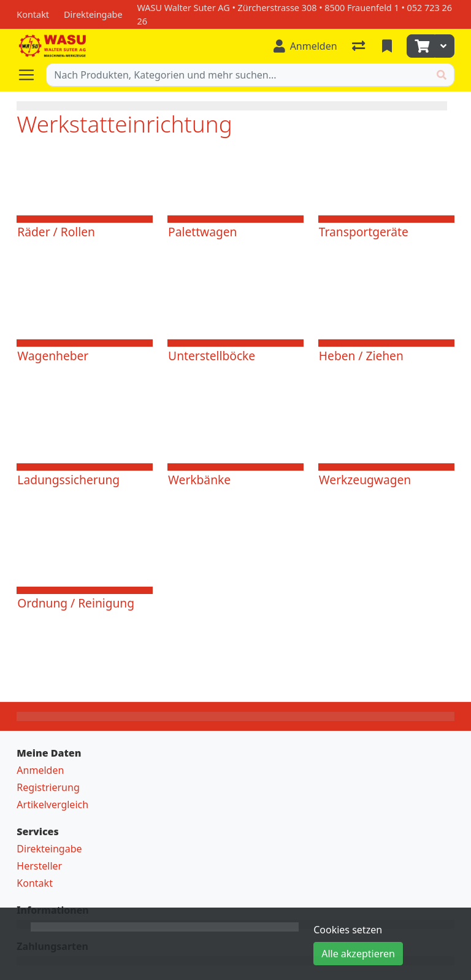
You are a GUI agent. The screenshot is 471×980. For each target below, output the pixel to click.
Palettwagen (202, 232)
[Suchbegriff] (238, 75)
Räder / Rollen (56, 232)
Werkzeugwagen (365, 480)
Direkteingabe (49, 849)
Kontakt (35, 883)
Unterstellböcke (212, 356)
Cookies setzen (348, 930)
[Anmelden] (305, 46)
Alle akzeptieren (358, 954)
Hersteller (39, 866)
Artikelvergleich (52, 804)
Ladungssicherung (68, 480)
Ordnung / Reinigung (76, 603)
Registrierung (48, 787)
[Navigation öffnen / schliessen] (31, 75)
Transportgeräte (364, 232)
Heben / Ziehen (361, 356)
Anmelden (40, 770)
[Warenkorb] (421, 46)
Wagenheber (53, 356)
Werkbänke (199, 480)
